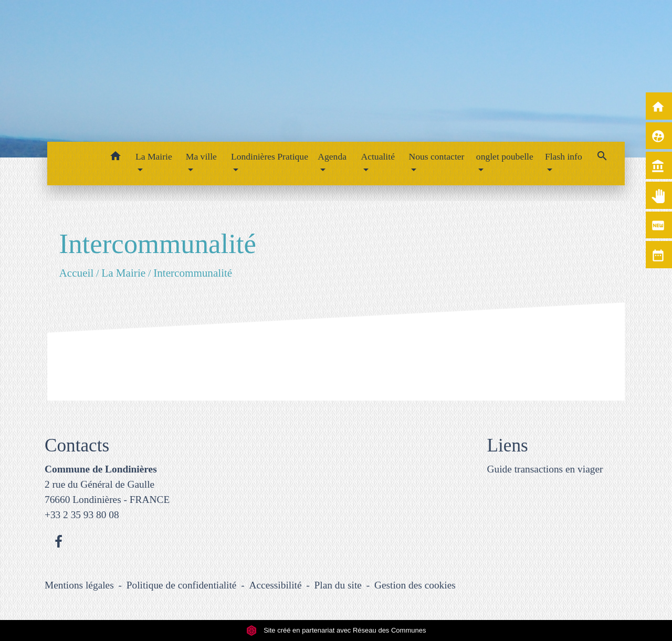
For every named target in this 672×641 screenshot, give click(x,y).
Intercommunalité (193, 272)
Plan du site (338, 585)
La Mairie (123, 272)
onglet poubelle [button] (505, 156)
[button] (115, 158)
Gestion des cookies (415, 585)
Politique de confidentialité (182, 585)
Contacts (77, 445)
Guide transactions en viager (545, 469)
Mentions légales (79, 585)
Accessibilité (276, 585)
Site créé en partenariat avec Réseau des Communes (336, 630)
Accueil (76, 272)
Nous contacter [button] (436, 156)
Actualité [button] (377, 156)
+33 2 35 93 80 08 (82, 515)
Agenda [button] (332, 156)
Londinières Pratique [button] (270, 156)
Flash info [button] (564, 156)
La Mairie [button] (154, 156)
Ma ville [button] (201, 156)
